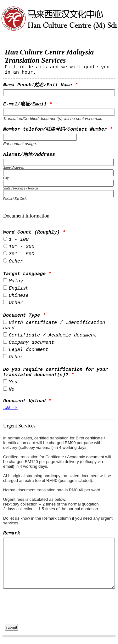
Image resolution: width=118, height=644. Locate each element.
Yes (13, 382)
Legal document (29, 350)
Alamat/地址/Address (29, 155)
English (19, 288)
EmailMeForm (59, 25)
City (6, 178)
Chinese (19, 296)
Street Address (14, 168)
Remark (12, 533)
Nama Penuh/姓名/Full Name (40, 85)
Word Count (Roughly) (34, 232)
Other (16, 261)
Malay (16, 281)
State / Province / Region (21, 188)
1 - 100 (19, 240)
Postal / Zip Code (15, 199)
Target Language (27, 274)
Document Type (24, 316)
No (12, 390)
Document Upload (27, 401)
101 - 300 (22, 247)
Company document (31, 343)
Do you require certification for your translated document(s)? (56, 372)
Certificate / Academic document (53, 335)
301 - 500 (22, 254)
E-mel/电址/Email (28, 104)
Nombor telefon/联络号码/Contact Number (58, 130)
